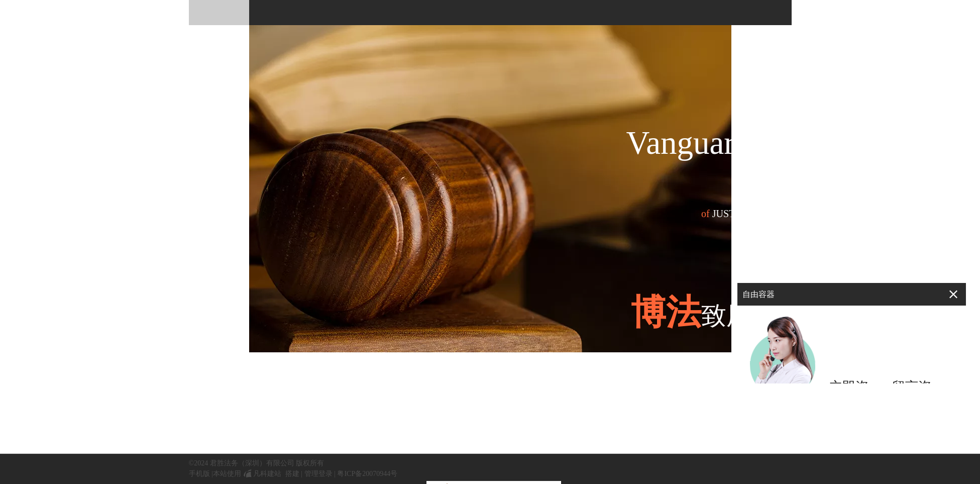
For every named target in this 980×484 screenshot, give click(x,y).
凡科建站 (261, 474)
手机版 (199, 474)
